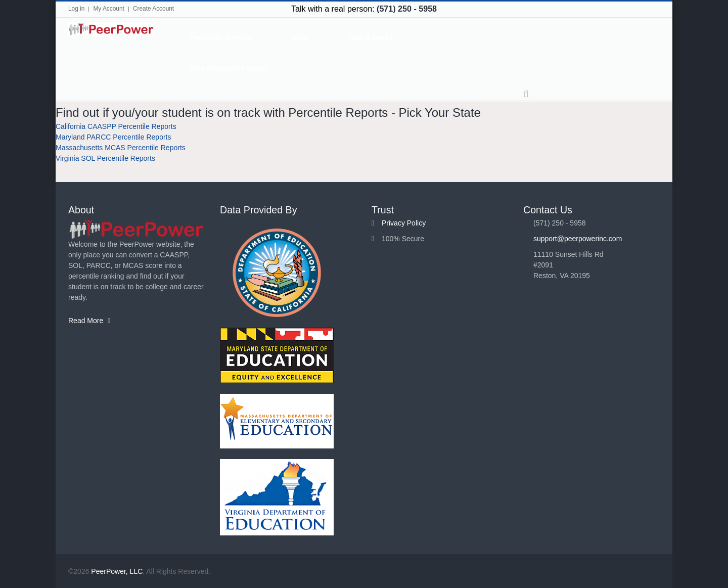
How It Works (371, 37)
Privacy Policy (404, 223)
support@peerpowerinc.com (578, 239)
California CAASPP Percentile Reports (116, 126)
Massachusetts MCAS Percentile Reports (121, 148)
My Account (108, 9)
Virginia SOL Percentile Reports (105, 158)
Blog (301, 37)
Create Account (153, 9)
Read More (89, 321)
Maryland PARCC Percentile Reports (113, 137)
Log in (76, 9)
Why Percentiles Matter (229, 68)
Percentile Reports (221, 37)
